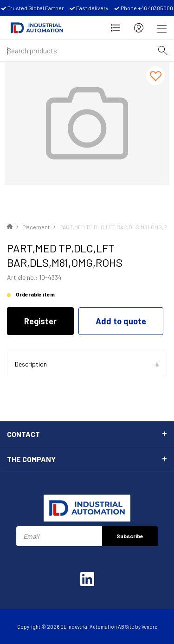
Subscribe (130, 536)
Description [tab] (31, 364)
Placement (36, 227)
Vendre (149, 627)
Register (40, 321)
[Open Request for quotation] (116, 28)
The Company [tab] (31, 459)
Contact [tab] (23, 434)
